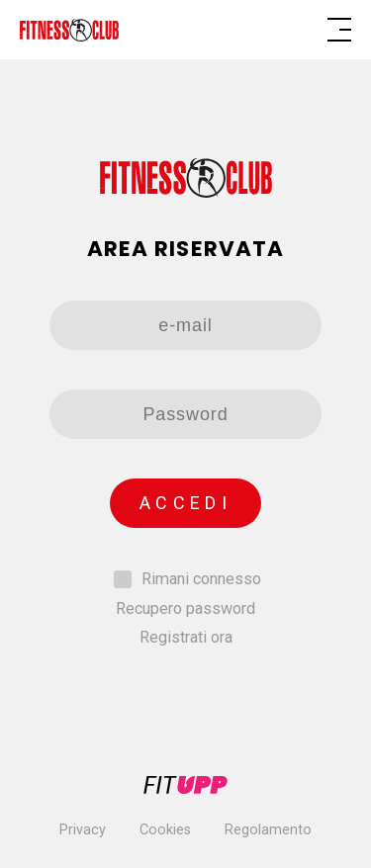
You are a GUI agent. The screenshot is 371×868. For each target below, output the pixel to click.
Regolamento (268, 830)
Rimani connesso (201, 579)
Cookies (165, 830)
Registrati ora (186, 637)
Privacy (83, 830)
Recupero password (185, 608)
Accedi (185, 503)
